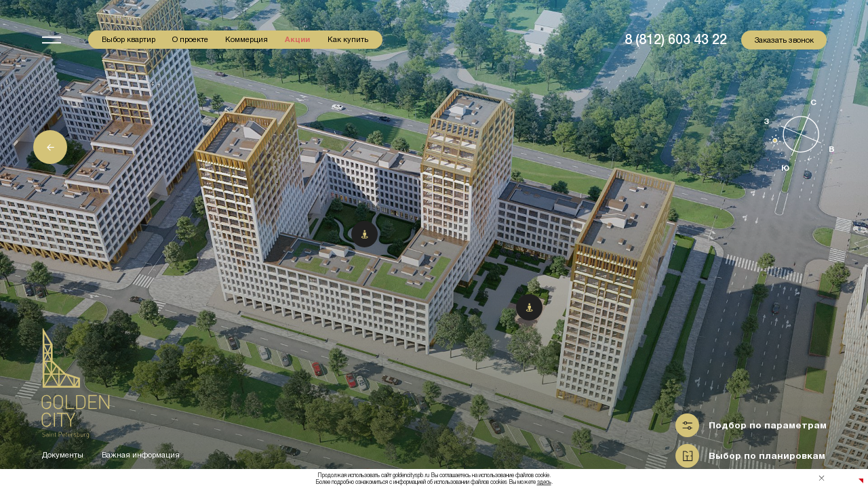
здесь (544, 482)
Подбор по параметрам (768, 426)
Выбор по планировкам (767, 456)
